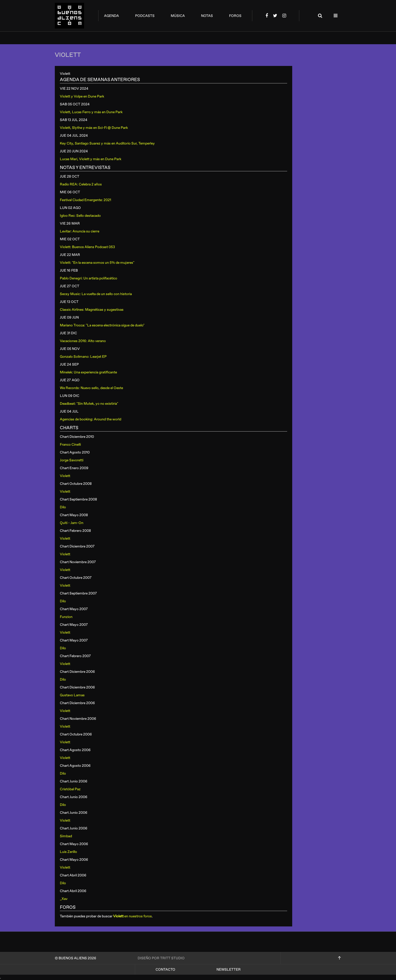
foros (235, 16)
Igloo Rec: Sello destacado (80, 216)
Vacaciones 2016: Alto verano (83, 341)
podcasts (145, 16)
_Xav (64, 899)
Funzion (66, 617)
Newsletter (229, 970)
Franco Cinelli (70, 445)
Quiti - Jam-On (72, 523)
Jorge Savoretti (72, 460)
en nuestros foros (132, 916)
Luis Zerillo (68, 852)
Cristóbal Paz (70, 789)
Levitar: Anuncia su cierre (80, 231)
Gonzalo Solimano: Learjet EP (83, 357)
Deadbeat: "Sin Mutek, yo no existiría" (89, 404)
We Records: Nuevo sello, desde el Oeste (91, 388)
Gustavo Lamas (72, 695)
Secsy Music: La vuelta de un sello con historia (96, 294)
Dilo (63, 507)
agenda (112, 16)
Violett (65, 476)
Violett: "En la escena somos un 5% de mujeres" (97, 263)
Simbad (66, 836)
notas (207, 16)
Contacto (165, 970)
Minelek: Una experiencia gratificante (88, 372)
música (178, 16)
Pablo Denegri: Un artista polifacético (89, 278)
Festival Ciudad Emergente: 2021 (85, 200)
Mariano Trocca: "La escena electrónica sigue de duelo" (102, 325)
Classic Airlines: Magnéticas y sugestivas (92, 310)
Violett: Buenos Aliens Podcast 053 (87, 247)
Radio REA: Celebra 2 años (81, 184)
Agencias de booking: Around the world (91, 419)
